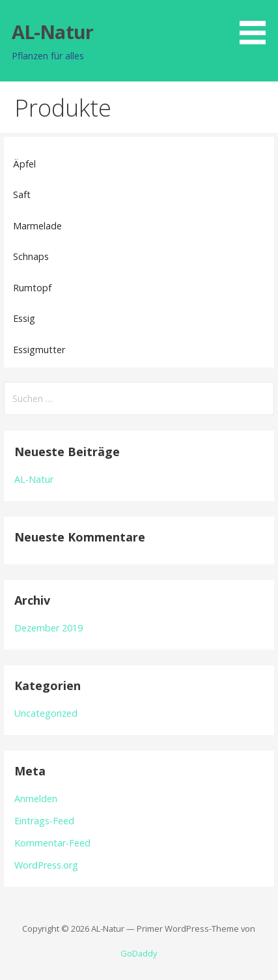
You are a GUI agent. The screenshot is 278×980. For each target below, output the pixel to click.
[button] (257, 24)
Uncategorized (46, 713)
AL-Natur (52, 32)
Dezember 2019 (49, 628)
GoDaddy (139, 953)
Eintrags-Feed (44, 821)
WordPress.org (46, 865)
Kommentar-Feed (52, 843)
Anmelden (36, 799)
